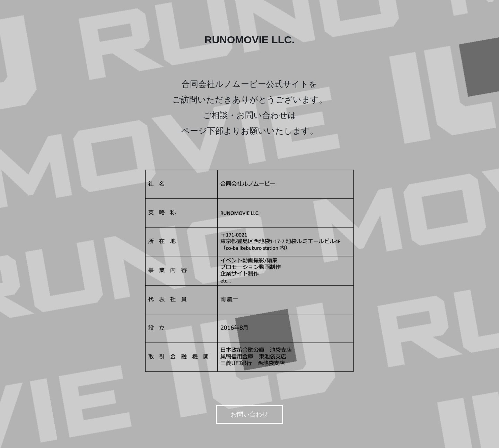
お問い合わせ (249, 414)
